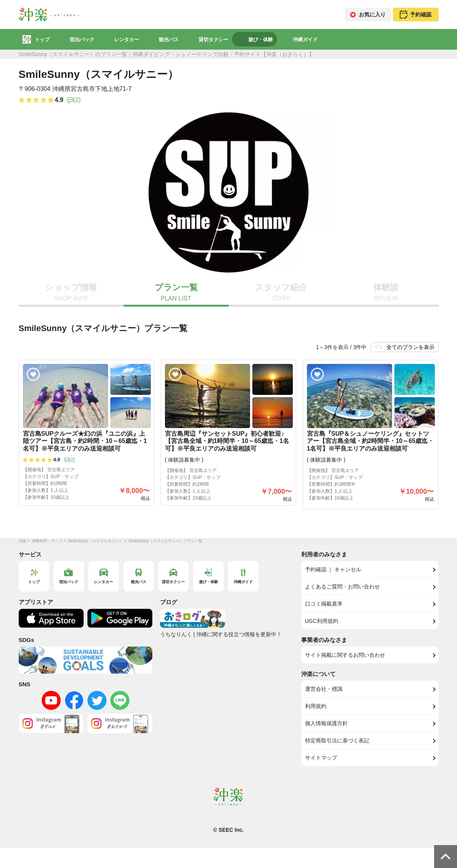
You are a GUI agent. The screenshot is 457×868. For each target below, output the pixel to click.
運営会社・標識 (324, 689)
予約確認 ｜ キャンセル (333, 569)
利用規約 (316, 706)
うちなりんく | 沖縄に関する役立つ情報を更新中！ (221, 634)
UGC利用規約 (322, 621)
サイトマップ (321, 758)
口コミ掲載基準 (324, 604)
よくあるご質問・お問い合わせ (342, 587)
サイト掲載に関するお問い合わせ (345, 655)
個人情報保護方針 (326, 723)
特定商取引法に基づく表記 (337, 740)
